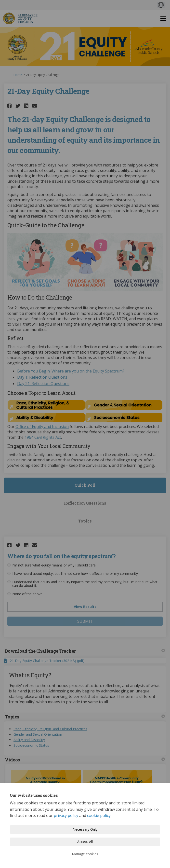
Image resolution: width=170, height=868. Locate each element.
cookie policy (99, 815)
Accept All (85, 842)
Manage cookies (85, 854)
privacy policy (66, 815)
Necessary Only (85, 829)
